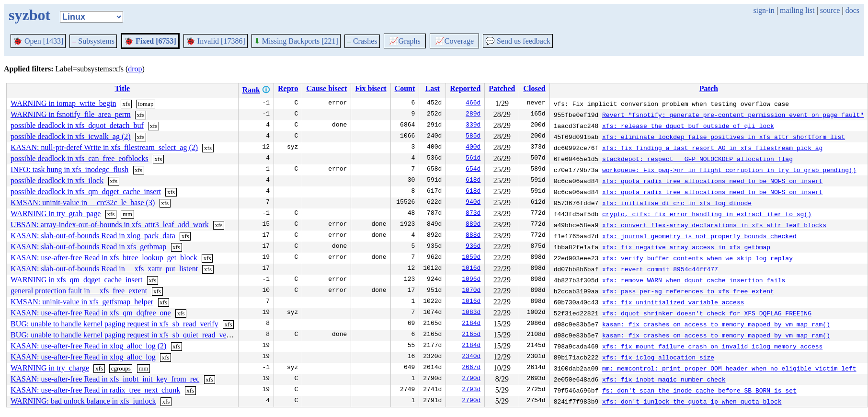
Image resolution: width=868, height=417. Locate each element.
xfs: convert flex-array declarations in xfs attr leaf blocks (714, 225)
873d (473, 214)
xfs (126, 104)
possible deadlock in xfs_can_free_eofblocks (79, 158)
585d (473, 137)
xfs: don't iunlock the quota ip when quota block (692, 401)
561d (473, 159)
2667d (471, 368)
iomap (146, 104)
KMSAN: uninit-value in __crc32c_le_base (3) (83, 203)
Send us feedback (518, 41)
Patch (709, 88)
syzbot (29, 15)
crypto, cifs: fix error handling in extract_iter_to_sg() (707, 214)
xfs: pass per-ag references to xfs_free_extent (688, 291)
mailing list (797, 10)
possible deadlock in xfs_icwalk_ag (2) (71, 136)
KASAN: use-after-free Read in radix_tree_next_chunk (95, 390)
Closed (534, 88)
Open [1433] (38, 41)
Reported (465, 88)
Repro (288, 88)
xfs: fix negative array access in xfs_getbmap (686, 247)
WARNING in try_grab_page (56, 214)
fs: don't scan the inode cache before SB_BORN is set (699, 390)
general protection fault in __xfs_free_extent (79, 291)
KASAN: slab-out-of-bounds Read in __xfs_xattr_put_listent (104, 269)
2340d (471, 357)
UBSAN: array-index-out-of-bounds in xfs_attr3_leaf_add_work (110, 225)
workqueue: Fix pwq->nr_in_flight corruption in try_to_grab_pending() (729, 170)
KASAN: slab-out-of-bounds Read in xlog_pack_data (93, 236)
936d (473, 247)
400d (473, 148)
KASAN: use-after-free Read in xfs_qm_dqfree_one (91, 313)
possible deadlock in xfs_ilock (57, 180)
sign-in (764, 10)
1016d (471, 269)
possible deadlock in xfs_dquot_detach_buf (77, 125)
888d (473, 236)
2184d (471, 324)
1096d (471, 280)
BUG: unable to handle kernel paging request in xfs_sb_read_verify (114, 324)
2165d (471, 335)
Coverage (454, 41)
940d (473, 203)
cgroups (121, 368)
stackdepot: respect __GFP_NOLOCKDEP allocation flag (697, 159)
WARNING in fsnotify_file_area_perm (71, 114)
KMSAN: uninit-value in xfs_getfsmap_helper (82, 302)
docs (852, 10)
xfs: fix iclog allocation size (658, 357)
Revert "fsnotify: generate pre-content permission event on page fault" (733, 115)
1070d (471, 291)
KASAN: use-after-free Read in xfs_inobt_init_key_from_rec (105, 379)
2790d (471, 379)
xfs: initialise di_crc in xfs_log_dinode (677, 203)
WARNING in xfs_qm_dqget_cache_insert (77, 280)
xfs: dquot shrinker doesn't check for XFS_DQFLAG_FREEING (707, 313)
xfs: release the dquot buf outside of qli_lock (688, 126)
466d (473, 104)
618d (473, 181)
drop (135, 69)
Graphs (405, 41)
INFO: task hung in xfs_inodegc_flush (69, 169)
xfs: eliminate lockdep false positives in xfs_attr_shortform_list (724, 137)
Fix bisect (371, 88)
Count (405, 88)
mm (127, 214)
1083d (471, 313)
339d (473, 126)
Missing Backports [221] (296, 41)
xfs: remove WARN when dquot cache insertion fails (694, 280)
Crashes (362, 41)
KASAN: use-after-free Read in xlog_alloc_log (83, 357)
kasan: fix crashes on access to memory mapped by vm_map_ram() (716, 324)
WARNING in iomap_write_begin (63, 103)
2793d (471, 390)
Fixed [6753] (150, 41)
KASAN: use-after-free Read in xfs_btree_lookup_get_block (104, 258)
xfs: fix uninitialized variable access (673, 302)
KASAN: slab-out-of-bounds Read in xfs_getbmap (88, 247)
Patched (502, 88)
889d (473, 225)
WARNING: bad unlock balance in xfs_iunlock (83, 401)
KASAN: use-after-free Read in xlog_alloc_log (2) (88, 346)
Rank (251, 90)
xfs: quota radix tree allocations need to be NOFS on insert (712, 181)
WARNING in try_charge (50, 368)
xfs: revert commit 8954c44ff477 (660, 269)
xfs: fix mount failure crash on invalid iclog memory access (712, 346)
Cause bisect (326, 88)
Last (433, 88)
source (830, 10)
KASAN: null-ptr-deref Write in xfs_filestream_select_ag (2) (104, 147)
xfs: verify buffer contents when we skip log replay (697, 258)
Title (122, 88)
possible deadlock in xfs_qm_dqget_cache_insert (86, 191)
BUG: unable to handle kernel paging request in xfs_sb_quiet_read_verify (124, 335)
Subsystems (93, 41)
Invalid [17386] (216, 41)
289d (473, 115)
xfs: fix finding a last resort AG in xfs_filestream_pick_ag (712, 148)
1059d (471, 258)
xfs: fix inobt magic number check (664, 379)
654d (473, 170)
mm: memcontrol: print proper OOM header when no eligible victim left (729, 368)
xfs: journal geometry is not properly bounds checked (699, 236)
